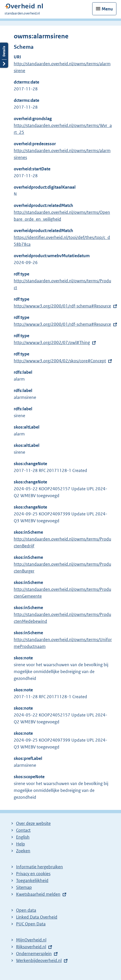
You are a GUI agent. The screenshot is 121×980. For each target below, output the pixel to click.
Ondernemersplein (34, 954)
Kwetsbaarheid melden (38, 894)
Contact (23, 830)
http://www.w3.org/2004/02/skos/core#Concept (60, 361)
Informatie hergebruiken (39, 867)
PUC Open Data (31, 924)
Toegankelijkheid (32, 880)
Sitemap (24, 887)
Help (21, 844)
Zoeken (23, 851)
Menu (107, 9)
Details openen (4, 55)
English (23, 837)
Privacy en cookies (33, 874)
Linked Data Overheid (37, 917)
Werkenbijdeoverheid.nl (39, 960)
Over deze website (33, 823)
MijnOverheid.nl (31, 940)
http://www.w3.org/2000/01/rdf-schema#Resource (62, 306)
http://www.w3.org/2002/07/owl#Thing (52, 342)
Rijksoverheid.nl (31, 947)
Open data (26, 910)
